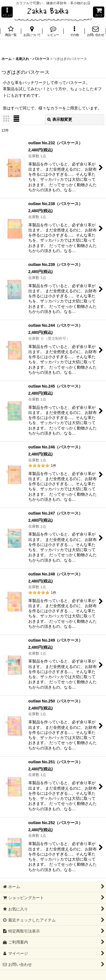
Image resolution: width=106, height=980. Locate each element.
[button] (7, 12)
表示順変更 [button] (60, 119)
